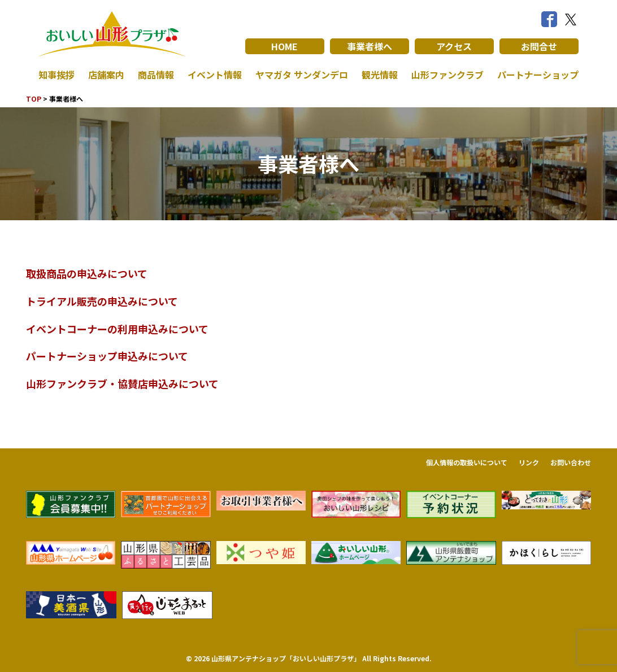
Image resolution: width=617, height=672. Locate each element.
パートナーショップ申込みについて (107, 356)
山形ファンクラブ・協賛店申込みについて (122, 383)
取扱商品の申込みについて (87, 273)
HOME (284, 46)
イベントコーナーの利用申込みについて (117, 329)
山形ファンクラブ (447, 75)
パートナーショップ (538, 75)
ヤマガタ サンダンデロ (302, 75)
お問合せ (539, 46)
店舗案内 (106, 75)
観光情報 (380, 75)
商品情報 (156, 75)
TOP (34, 99)
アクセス (454, 46)
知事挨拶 (57, 75)
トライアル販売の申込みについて (102, 301)
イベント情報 (215, 75)
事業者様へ (370, 46)
